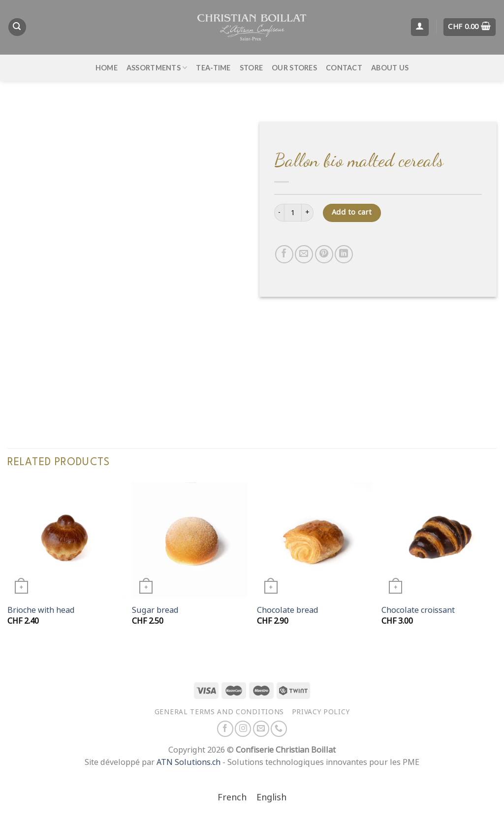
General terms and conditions (219, 712)
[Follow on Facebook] (225, 729)
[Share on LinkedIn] (344, 254)
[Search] (17, 27)
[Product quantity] (293, 213)
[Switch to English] (271, 798)
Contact (344, 68)
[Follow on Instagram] (243, 729)
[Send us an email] (261, 729)
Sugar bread (155, 610)
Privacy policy (321, 712)
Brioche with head (41, 610)
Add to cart (352, 212)
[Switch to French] (232, 798)
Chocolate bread (288, 610)
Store (251, 68)
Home (107, 68)
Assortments (157, 68)
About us (390, 68)
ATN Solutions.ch (189, 762)
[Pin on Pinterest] (324, 254)
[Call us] (279, 729)
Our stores (294, 68)
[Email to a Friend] (304, 254)
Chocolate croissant (418, 610)
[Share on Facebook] (284, 254)
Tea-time (213, 68)
